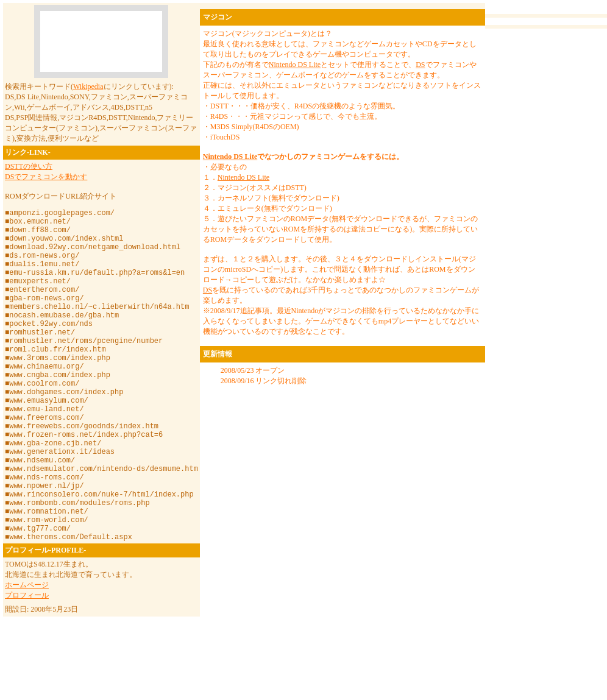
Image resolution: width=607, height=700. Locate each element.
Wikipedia (88, 87)
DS (420, 65)
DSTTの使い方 (29, 166)
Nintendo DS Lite (295, 65)
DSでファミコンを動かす (46, 177)
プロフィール (27, 666)
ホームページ (27, 656)
